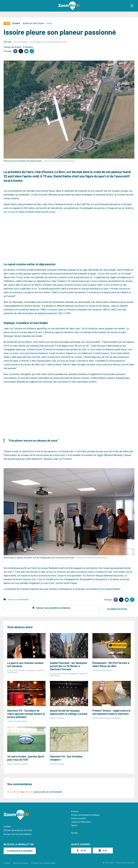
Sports (74, 824)
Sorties (74, 832)
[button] (133, 6)
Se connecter (14, 791)
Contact (7, 825)
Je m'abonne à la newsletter (20, 850)
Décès (49, 23)
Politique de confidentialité (43, 862)
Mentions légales (21, 862)
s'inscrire (29, 791)
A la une (75, 810)
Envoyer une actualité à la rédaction (52, 608)
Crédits (7, 862)
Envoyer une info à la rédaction (18, 833)
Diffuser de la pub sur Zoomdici (18, 829)
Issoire (16, 23)
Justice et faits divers (33, 23)
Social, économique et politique (85, 814)
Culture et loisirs (78, 817)
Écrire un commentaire (18, 600)
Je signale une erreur (117, 608)
